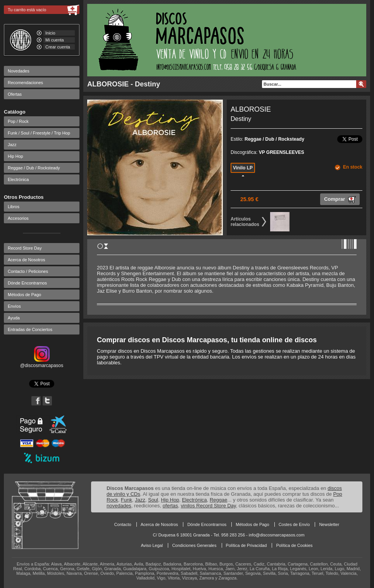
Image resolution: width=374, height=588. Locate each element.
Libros (14, 207)
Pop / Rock (18, 121)
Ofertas (15, 94)
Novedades (19, 71)
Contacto (123, 524)
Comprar (340, 200)
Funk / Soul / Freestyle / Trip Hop (39, 133)
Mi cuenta (55, 40)
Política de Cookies (294, 545)
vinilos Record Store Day (209, 506)
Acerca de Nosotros (27, 260)
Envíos (14, 306)
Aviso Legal (152, 545)
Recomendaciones (25, 83)
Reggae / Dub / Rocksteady (34, 168)
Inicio (50, 33)
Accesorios (18, 218)
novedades (119, 506)
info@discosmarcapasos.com (277, 535)
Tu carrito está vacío (27, 10)
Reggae (219, 500)
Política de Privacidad (246, 545)
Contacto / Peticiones (28, 271)
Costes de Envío (294, 524)
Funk (127, 500)
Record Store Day (25, 248)
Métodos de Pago (24, 295)
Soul (153, 500)
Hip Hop (16, 156)
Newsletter (329, 524)
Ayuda (14, 318)
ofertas (171, 506)
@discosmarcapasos (42, 363)
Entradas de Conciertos (30, 329)
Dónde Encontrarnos (27, 283)
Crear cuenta (58, 47)
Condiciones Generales (194, 545)
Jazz (12, 145)
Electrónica (18, 179)
